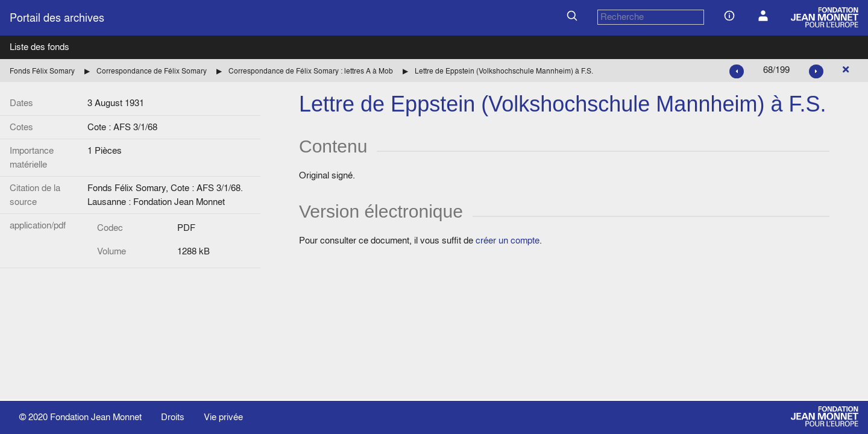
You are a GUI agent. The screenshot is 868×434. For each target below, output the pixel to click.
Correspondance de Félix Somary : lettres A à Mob (311, 71)
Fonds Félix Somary (42, 71)
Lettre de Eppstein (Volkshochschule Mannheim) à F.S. (504, 71)
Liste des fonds (39, 47)
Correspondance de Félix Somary (152, 71)
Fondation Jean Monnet (96, 417)
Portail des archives (57, 18)
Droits (173, 417)
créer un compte (508, 240)
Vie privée (223, 417)
